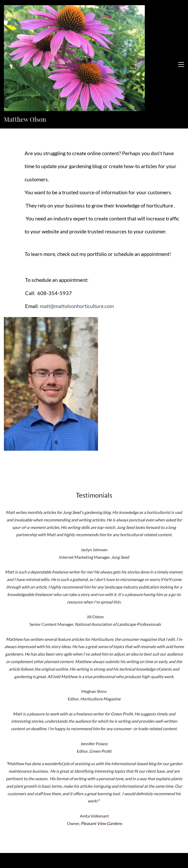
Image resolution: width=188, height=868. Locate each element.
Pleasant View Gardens (101, 743)
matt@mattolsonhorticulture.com (77, 226)
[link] (51, 241)
